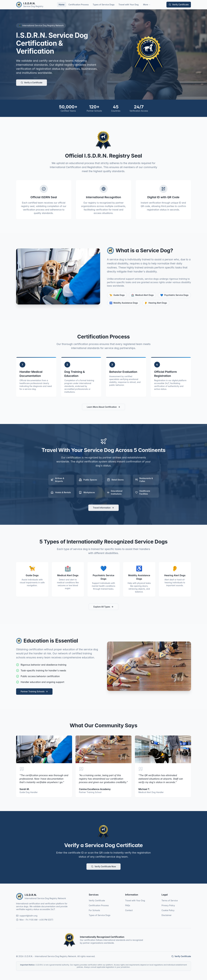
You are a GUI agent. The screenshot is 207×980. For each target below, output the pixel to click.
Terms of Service (170, 900)
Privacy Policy (168, 905)
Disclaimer (167, 915)
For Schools (94, 910)
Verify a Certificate (32, 83)
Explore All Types (103, 607)
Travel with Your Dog (129, 5)
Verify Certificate (179, 5)
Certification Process (79, 5)
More (147, 5)
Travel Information (103, 508)
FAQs (128, 905)
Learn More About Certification (103, 407)
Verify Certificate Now (103, 866)
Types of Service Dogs (104, 5)
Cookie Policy (168, 910)
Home (62, 5)
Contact (129, 910)
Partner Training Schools (34, 691)
